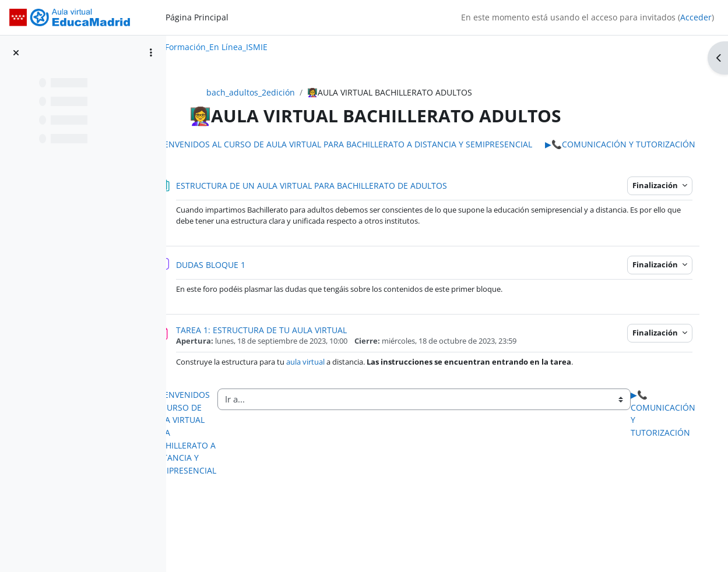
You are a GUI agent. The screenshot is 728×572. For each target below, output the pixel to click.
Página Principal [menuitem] (197, 17)
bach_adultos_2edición (275, 92)
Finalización (657, 198)
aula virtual (353, 375)
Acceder (696, 17)
